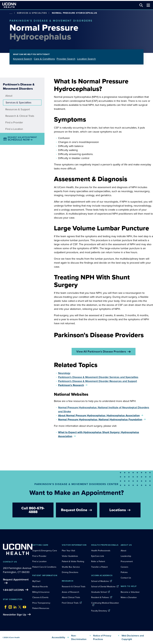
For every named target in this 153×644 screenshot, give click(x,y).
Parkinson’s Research (71, 385)
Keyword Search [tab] (23, 59)
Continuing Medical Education (105, 603)
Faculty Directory (99, 611)
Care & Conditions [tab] (44, 59)
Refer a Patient (98, 561)
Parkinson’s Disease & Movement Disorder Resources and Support (98, 381)
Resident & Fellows (100, 597)
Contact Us (126, 578)
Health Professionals (101, 551)
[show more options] (11, 13)
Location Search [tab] (86, 59)
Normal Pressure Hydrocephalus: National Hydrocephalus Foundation (100, 419)
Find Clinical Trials (70, 603)
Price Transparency (41, 603)
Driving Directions (70, 572)
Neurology (64, 373)
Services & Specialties (32, 13)
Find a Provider (14, 122)
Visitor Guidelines (70, 556)
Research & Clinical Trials (20, 116)
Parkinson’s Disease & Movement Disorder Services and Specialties (98, 377)
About (9, 96)
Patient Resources (41, 608)
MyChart (36, 581)
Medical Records (40, 586)
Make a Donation (129, 597)
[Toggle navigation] (148, 5)
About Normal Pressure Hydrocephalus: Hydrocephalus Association (99, 415)
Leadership (126, 556)
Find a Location (14, 129)
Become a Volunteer (130, 592)
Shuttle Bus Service (71, 567)
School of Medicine (100, 581)
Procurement (127, 561)
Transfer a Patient (99, 567)
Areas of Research (71, 592)
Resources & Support (18, 109)
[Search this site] (141, 5)
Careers (124, 567)
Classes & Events (40, 597)
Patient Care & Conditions (44, 567)
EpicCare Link (98, 556)
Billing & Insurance (41, 592)
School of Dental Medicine (103, 586)
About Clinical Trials (71, 597)
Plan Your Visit (68, 551)
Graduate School (99, 592)
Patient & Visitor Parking (73, 561)
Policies (124, 572)
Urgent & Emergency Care (45, 551)
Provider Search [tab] (66, 59)
